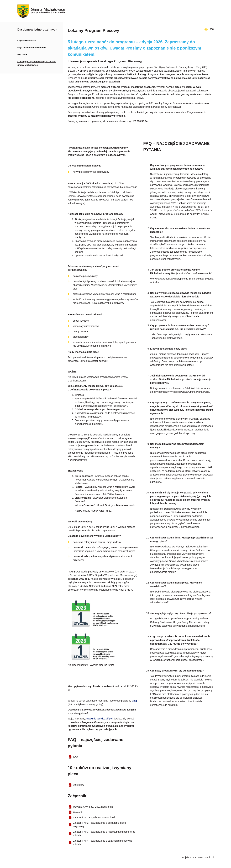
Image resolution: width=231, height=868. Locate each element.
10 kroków (79, 785)
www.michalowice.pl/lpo (99, 719)
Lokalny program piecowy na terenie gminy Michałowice (37, 63)
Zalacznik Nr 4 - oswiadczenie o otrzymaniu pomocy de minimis (103, 843)
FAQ (76, 757)
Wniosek (78, 812)
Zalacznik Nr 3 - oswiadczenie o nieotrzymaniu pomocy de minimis (104, 834)
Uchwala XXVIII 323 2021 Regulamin (93, 807)
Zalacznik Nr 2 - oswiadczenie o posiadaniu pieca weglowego (100, 825)
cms (194, 857)
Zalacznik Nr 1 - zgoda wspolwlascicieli (94, 817)
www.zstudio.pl (206, 857)
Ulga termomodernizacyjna (32, 48)
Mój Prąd (22, 55)
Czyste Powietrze (27, 41)
